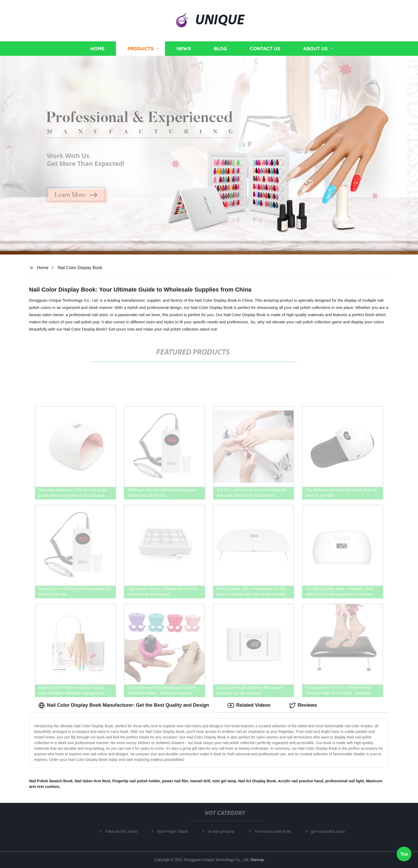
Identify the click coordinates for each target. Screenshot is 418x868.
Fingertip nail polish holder (136, 781)
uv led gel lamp (224, 831)
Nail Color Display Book (80, 268)
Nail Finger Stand (175, 831)
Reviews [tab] (303, 705)
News (184, 49)
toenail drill (200, 781)
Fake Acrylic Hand (124, 831)
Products (140, 49)
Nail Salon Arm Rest (92, 781)
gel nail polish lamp (331, 831)
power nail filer (175, 781)
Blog (220, 49)
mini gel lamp (224, 781)
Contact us (265, 49)
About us (315, 49)
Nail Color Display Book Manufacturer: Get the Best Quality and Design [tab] (124, 705)
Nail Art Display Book (257, 781)
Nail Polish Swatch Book (51, 781)
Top (404, 854)
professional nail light (345, 781)
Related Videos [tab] (249, 705)
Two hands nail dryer (276, 831)
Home (97, 49)
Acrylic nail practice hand (301, 781)
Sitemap (257, 860)
